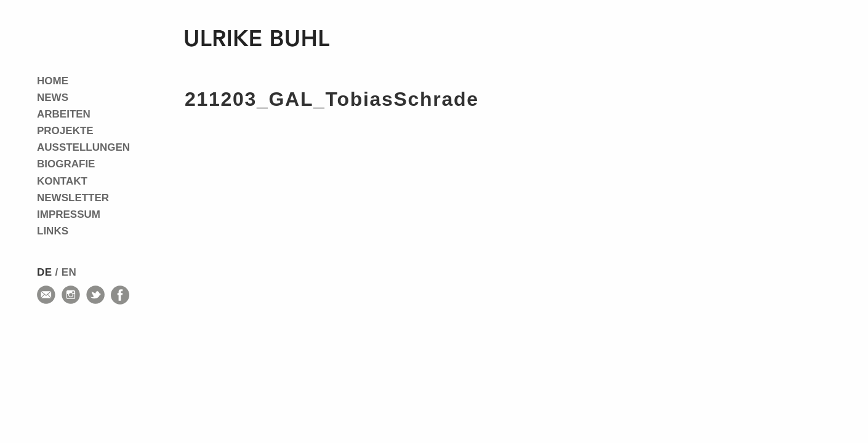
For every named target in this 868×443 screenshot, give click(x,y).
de (44, 272)
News (53, 98)
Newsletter (73, 198)
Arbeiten (64, 114)
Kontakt (62, 181)
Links (53, 231)
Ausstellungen (83, 147)
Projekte (65, 131)
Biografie (66, 164)
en (69, 272)
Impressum (69, 214)
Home (53, 81)
